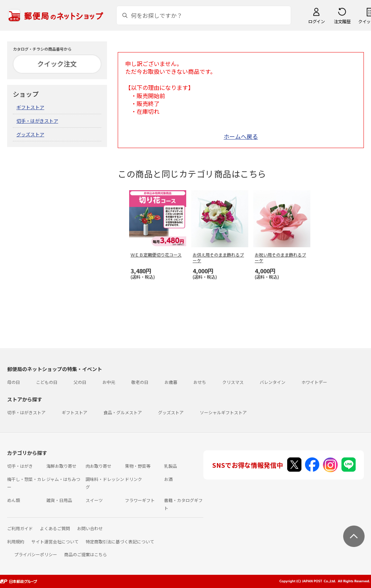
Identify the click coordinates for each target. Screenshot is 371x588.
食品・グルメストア (123, 412)
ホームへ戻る (241, 136)
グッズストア (30, 134)
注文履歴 (342, 21)
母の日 (14, 382)
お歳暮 (171, 382)
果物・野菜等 (138, 466)
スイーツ (94, 500)
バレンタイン (273, 382)
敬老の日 (140, 382)
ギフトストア (30, 107)
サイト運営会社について (55, 541)
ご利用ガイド (20, 528)
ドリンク (133, 479)
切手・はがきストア (37, 121)
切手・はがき (20, 466)
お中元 (109, 382)
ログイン (316, 21)
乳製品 (171, 466)
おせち (200, 382)
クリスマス (233, 382)
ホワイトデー (314, 382)
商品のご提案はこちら (86, 554)
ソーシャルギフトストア (223, 412)
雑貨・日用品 (59, 500)
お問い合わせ (90, 528)
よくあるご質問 (55, 528)
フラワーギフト (140, 500)
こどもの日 (47, 382)
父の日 (80, 382)
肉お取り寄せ (98, 466)
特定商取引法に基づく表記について (120, 541)
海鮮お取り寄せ (61, 466)
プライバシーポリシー (36, 554)
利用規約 (16, 541)
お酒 (168, 479)
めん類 (14, 500)
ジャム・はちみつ (63, 479)
